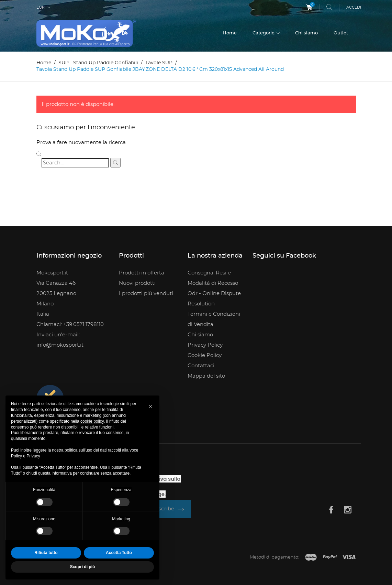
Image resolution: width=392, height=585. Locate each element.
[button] (150, 407)
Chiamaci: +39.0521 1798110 (70, 324)
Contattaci (201, 366)
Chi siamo (306, 33)
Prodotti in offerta (142, 273)
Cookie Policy (205, 355)
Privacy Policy (205, 345)
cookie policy (92, 421)
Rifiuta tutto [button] (46, 553)
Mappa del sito (206, 376)
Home (230, 33)
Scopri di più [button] (83, 567)
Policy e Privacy (26, 456)
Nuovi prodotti (137, 283)
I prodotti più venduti (146, 294)
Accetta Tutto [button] (119, 553)
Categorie (264, 33)
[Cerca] (75, 163)
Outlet (341, 33)
